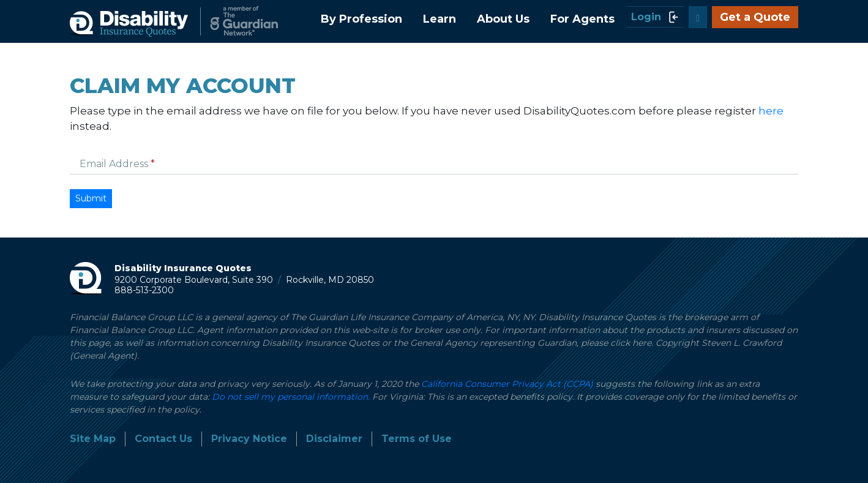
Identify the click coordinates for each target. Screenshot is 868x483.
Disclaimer (334, 439)
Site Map (93, 439)
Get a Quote (755, 17)
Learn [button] (440, 19)
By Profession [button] (361, 19)
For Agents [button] (582, 19)
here (771, 111)
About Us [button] (503, 19)
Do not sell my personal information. (291, 397)
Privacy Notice (249, 439)
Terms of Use (417, 439)
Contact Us (163, 439)
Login (655, 17)
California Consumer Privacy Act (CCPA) (507, 384)
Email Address (115, 164)
